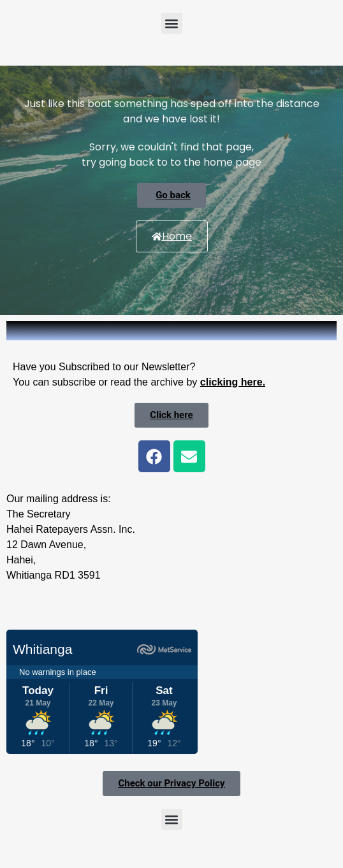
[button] (172, 23)
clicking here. (233, 382)
